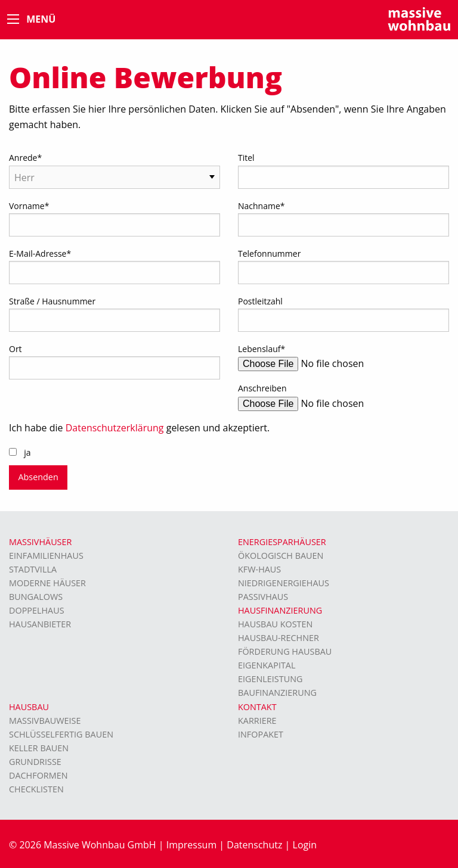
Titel (246, 158)
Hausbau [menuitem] (29, 707)
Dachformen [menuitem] (38, 775)
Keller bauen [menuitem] (39, 748)
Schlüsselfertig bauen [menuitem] (61, 734)
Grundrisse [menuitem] (35, 762)
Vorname (29, 206)
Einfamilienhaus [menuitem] (46, 556)
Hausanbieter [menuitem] (40, 624)
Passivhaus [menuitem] (263, 597)
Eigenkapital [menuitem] (267, 665)
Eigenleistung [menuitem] (270, 679)
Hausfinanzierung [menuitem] (280, 610)
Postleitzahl (260, 301)
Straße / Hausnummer (52, 301)
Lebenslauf (262, 349)
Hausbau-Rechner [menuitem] (278, 638)
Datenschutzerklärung (115, 428)
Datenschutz (254, 845)
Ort (16, 349)
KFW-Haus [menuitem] (259, 569)
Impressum (191, 845)
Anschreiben (262, 388)
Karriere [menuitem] (257, 721)
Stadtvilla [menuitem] (33, 569)
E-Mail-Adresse (40, 253)
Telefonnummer (269, 253)
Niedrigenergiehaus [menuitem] (284, 583)
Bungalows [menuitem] (36, 597)
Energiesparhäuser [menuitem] (282, 542)
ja (27, 452)
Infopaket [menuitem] (261, 734)
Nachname (262, 206)
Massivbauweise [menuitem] (45, 721)
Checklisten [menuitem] (36, 789)
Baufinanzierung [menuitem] (277, 693)
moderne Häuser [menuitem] (47, 583)
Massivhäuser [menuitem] (40, 542)
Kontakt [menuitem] (257, 707)
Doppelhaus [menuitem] (37, 610)
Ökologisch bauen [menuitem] (281, 556)
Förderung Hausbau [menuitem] (285, 651)
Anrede (25, 158)
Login (305, 845)
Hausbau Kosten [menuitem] (275, 624)
